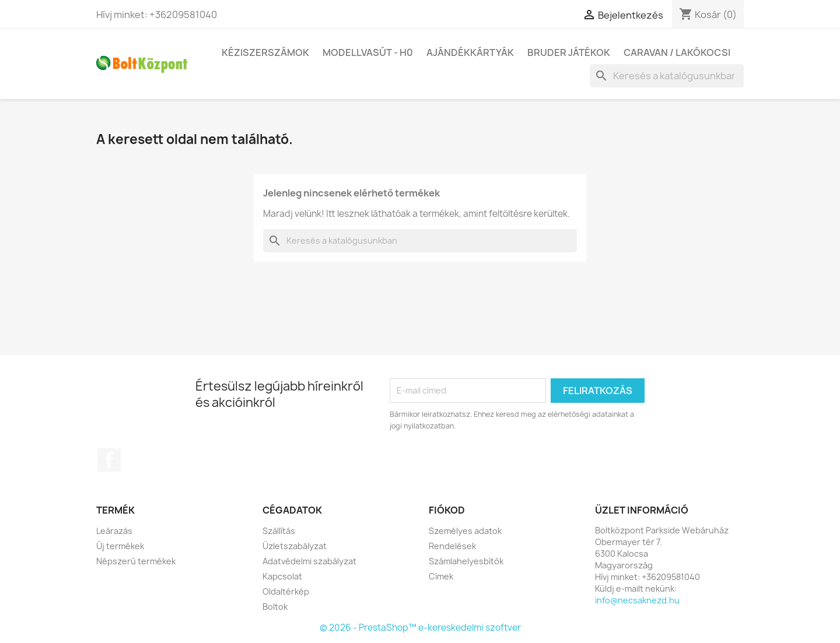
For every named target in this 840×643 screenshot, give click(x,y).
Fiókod (447, 510)
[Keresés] (667, 76)
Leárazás (114, 531)
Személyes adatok (465, 531)
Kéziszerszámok (265, 52)
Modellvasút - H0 (368, 52)
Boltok (275, 607)
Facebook (109, 460)
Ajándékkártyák (470, 52)
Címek (441, 576)
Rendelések (452, 546)
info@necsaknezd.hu (637, 600)
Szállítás (279, 531)
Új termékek (120, 546)
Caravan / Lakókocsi (677, 52)
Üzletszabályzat (295, 546)
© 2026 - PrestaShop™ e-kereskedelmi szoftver (420, 628)
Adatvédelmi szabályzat (309, 561)
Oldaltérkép (286, 591)
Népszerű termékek (136, 561)
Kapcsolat (282, 576)
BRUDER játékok (569, 52)
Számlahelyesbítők (466, 561)
